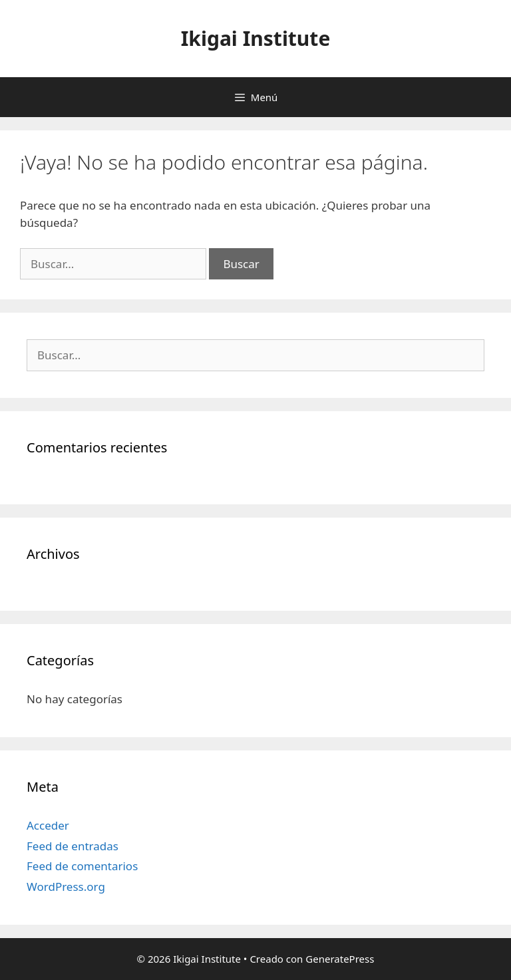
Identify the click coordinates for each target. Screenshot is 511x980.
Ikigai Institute (256, 38)
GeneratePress (340, 959)
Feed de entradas (73, 846)
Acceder (48, 825)
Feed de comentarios (82, 866)
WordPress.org (66, 887)
